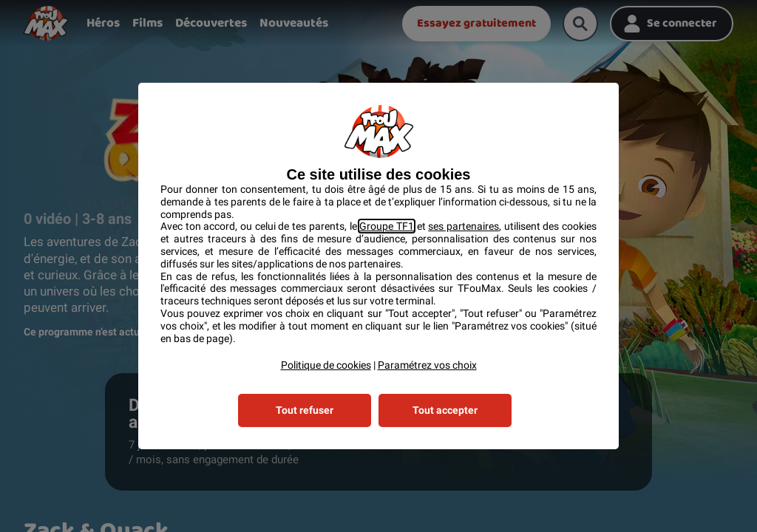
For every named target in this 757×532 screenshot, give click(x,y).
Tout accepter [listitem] (445, 410)
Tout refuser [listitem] (305, 410)
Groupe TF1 (387, 226)
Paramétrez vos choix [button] (427, 365)
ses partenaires (464, 226)
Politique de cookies (326, 365)
